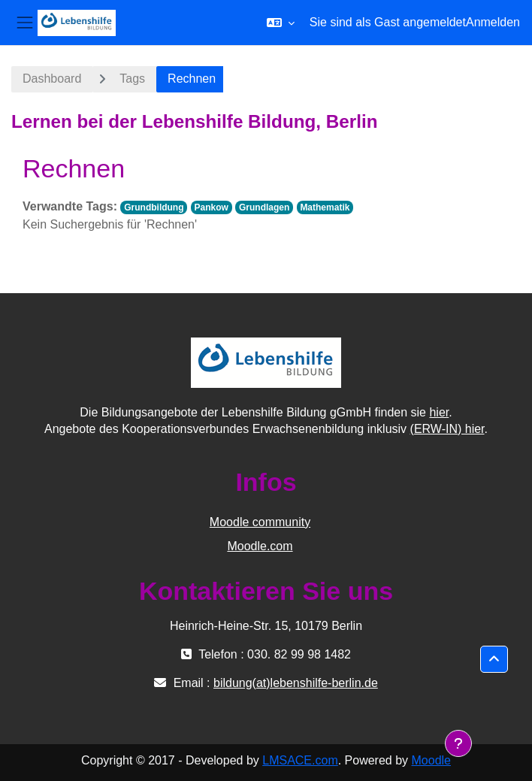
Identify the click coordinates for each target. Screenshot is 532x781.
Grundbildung (154, 207)
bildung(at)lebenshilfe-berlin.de (296, 683)
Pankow (212, 207)
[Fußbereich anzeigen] (458, 743)
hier (439, 412)
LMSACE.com (300, 760)
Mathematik (325, 207)
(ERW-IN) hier (447, 429)
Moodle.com (260, 546)
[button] (281, 23)
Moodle (431, 760)
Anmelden (493, 22)
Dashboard (52, 79)
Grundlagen (264, 207)
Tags (132, 79)
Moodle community (260, 522)
